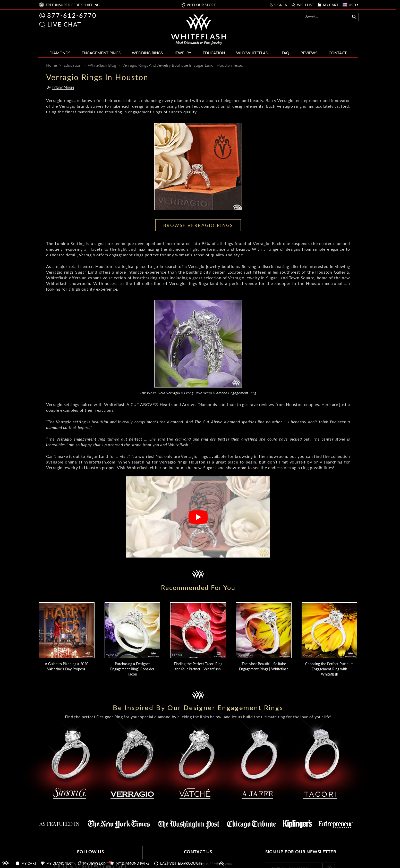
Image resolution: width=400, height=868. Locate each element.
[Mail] (347, 66)
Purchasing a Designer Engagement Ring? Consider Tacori (132, 669)
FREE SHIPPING (73, 5)
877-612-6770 (72, 15)
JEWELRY (183, 53)
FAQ (286, 53)
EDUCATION (214, 53)
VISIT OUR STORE (201, 5)
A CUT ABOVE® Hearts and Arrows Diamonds (172, 404)
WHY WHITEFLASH (253, 53)
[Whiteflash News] (336, 66)
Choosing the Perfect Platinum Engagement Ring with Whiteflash (329, 669)
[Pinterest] (327, 66)
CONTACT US (198, 852)
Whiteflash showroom (68, 283)
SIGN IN (281, 5)
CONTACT (338, 53)
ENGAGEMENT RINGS (101, 53)
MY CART (331, 5)
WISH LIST (306, 5)
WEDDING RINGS (147, 53)
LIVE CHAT (64, 24)
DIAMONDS (60, 53)
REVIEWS (309, 53)
